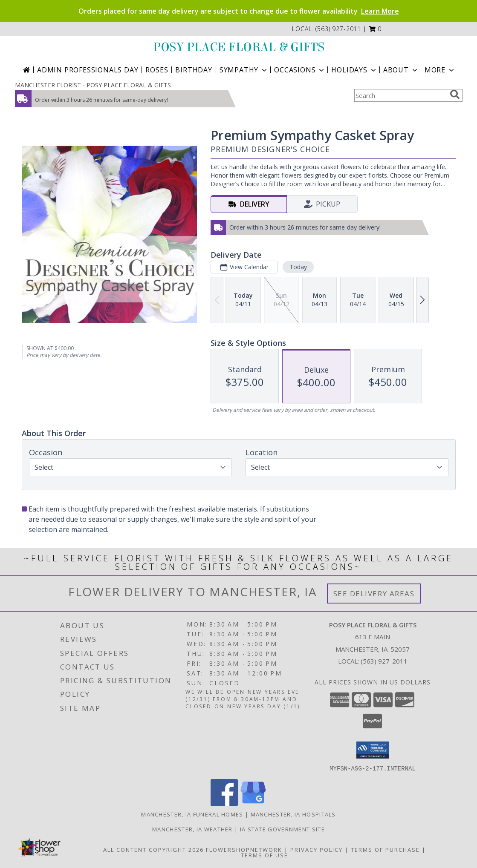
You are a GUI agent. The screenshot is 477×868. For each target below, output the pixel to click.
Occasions (300, 70)
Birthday (194, 70)
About (401, 70)
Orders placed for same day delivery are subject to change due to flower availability (239, 11)
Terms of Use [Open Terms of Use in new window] (265, 855)
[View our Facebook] (224, 803)
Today (298, 267)
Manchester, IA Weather (192, 829)
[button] (375, 29)
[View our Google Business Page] (253, 803)
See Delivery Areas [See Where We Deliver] (374, 594)
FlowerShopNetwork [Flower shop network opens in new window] (244, 849)
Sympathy (244, 70)
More (440, 70)
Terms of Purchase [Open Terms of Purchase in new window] (385, 849)
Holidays (354, 70)
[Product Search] (400, 95)
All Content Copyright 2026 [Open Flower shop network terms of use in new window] (153, 849)
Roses (157, 70)
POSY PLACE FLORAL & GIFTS (239, 47)
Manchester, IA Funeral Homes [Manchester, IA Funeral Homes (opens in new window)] (192, 814)
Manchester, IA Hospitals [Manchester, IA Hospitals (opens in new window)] (293, 814)
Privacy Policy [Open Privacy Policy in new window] (317, 849)
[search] (455, 95)
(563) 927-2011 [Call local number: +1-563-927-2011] (338, 29)
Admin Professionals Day (88, 70)
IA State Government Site (282, 829)
